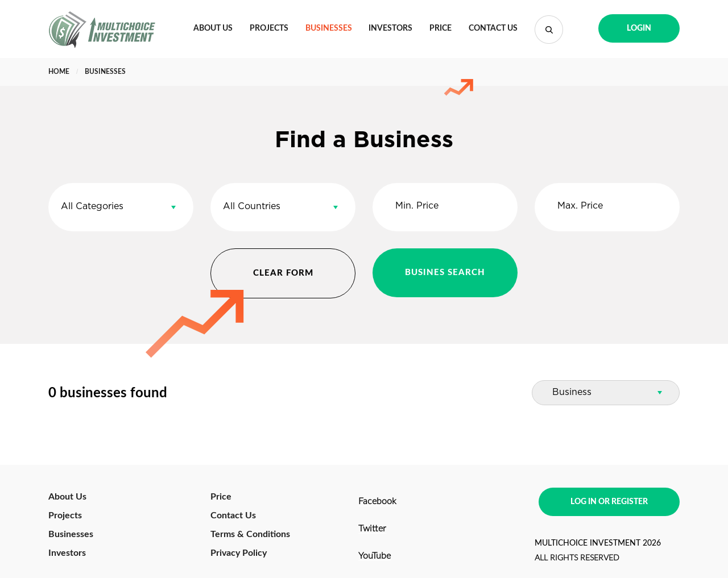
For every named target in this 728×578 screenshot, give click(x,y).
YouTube (375, 556)
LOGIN (639, 28)
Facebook (377, 501)
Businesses (329, 28)
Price (440, 28)
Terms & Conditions (250, 534)
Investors (390, 28)
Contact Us (493, 28)
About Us (213, 28)
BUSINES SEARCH (445, 273)
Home (59, 72)
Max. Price (580, 206)
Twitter (372, 529)
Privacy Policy (239, 553)
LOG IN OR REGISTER (609, 502)
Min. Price (417, 206)
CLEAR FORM (283, 273)
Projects (269, 28)
